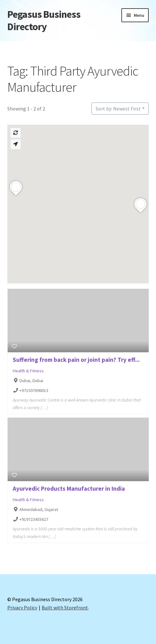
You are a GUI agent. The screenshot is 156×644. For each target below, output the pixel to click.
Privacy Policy (22, 607)
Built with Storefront (65, 607)
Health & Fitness (28, 371)
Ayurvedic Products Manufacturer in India (69, 488)
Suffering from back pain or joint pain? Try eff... (76, 360)
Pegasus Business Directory (44, 20)
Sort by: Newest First (118, 109)
